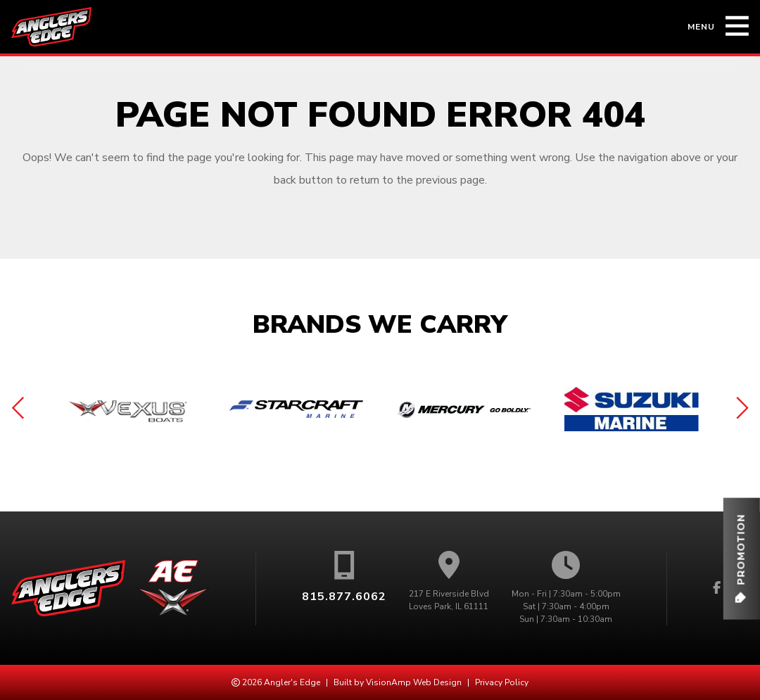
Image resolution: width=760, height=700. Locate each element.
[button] (741, 559)
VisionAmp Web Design (414, 682)
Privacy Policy (502, 682)
